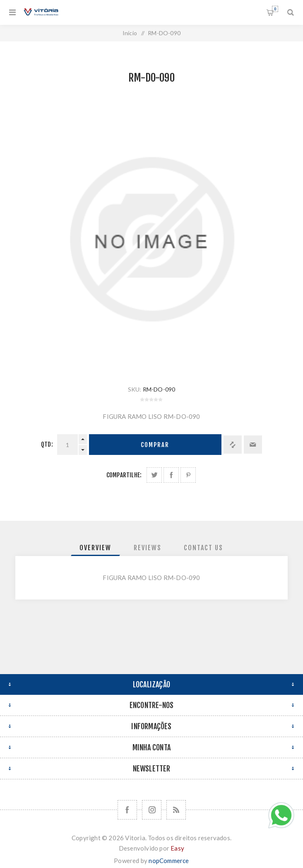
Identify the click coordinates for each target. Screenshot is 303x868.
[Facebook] (127, 810)
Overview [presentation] (95, 548)
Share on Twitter (154, 475)
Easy (177, 848)
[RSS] (176, 810)
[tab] (95, 548)
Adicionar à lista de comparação (233, 445)
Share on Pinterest (188, 475)
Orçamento (275, 9)
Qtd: (47, 444)
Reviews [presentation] (148, 548)
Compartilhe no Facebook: (171, 475)
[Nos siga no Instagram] (152, 810)
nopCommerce (169, 861)
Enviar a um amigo (253, 445)
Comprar (155, 445)
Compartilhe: (124, 475)
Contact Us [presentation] (203, 548)
